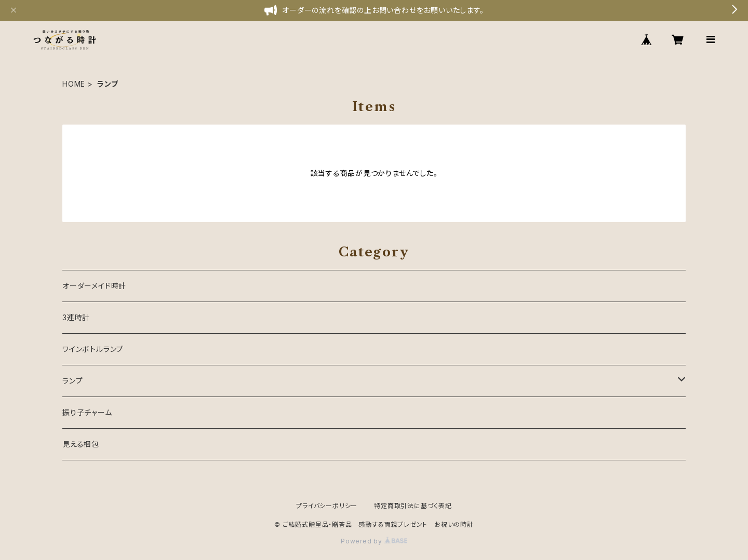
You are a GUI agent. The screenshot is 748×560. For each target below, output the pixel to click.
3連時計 (76, 317)
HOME (74, 84)
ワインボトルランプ (93, 349)
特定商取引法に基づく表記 (413, 506)
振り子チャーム (87, 412)
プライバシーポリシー (327, 506)
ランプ (72, 381)
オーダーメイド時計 (94, 286)
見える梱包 (81, 444)
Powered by (374, 541)
